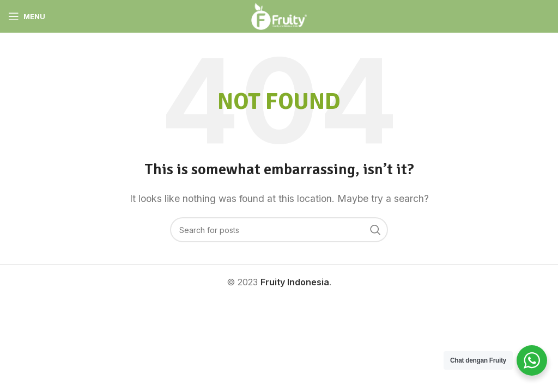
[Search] (279, 230)
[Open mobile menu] (27, 16)
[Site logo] (279, 15)
